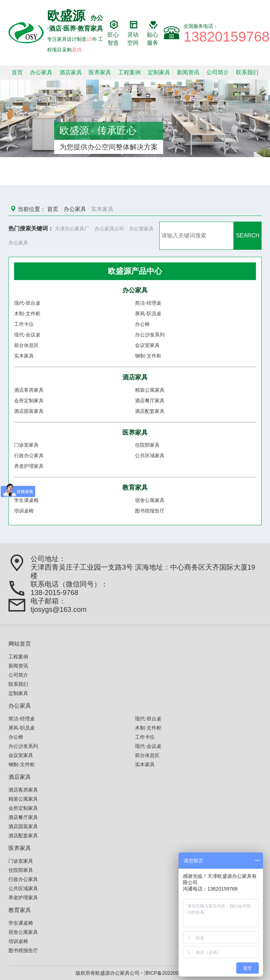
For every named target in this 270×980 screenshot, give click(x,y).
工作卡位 (24, 324)
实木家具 (102, 209)
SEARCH (248, 235)
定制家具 (159, 72)
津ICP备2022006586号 (169, 973)
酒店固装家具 (29, 411)
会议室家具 (147, 345)
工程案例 (129, 72)
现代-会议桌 (27, 335)
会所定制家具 (29, 401)
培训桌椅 (24, 511)
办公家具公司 (109, 229)
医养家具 (100, 72)
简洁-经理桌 (148, 303)
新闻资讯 (188, 72)
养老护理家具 (29, 466)
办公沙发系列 (150, 335)
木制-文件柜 (27, 314)
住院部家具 (147, 445)
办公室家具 (141, 229)
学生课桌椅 (26, 500)
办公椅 (142, 324)
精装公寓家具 (150, 390)
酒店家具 (71, 72)
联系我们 (247, 72)
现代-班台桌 (27, 303)
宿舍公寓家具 (150, 500)
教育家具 (135, 488)
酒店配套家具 (150, 411)
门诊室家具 (26, 445)
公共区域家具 (150, 455)
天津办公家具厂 (72, 229)
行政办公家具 (29, 455)
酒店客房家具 (29, 390)
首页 (17, 72)
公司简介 (218, 72)
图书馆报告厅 (150, 511)
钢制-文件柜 (148, 356)
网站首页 (20, 644)
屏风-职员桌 (148, 314)
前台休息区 (26, 345)
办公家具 (41, 72)
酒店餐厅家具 (150, 401)
